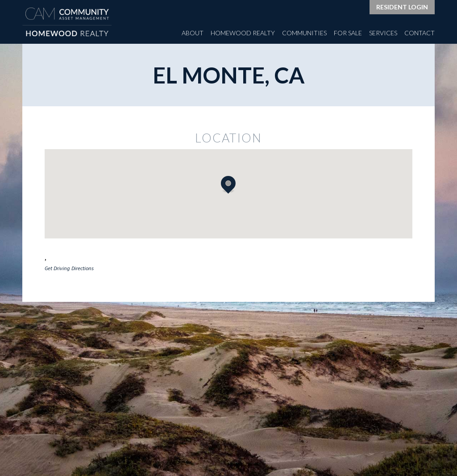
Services (383, 33)
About (193, 33)
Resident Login (402, 7)
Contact (420, 33)
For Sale (348, 33)
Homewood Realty (243, 33)
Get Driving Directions (69, 268)
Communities (304, 33)
